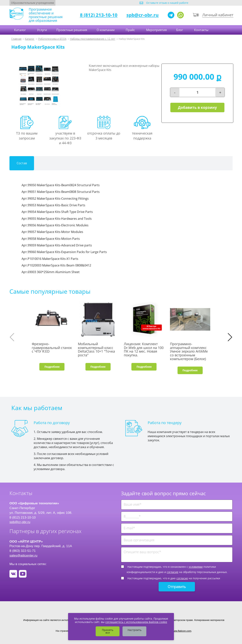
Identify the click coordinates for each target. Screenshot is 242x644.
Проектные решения (72, 30)
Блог (180, 30)
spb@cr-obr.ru (143, 15)
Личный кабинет (218, 15)
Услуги (42, 30)
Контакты (202, 30)
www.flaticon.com (182, 631)
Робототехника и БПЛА (52, 39)
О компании (106, 30)
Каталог (20, 30)
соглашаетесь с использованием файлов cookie (136, 622)
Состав (22, 163)
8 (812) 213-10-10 (99, 15)
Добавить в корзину (197, 107)
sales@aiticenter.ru (23, 555)
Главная (16, 39)
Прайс (131, 30)
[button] (230, 337)
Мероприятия (156, 30)
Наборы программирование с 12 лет (93, 39)
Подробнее (52, 367)
